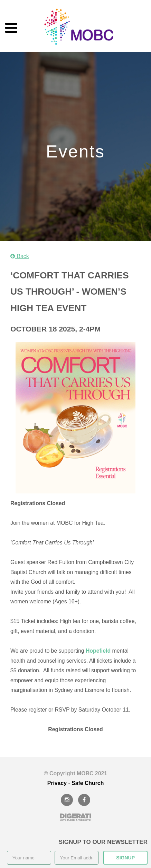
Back (20, 256)
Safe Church (88, 783)
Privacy (57, 783)
